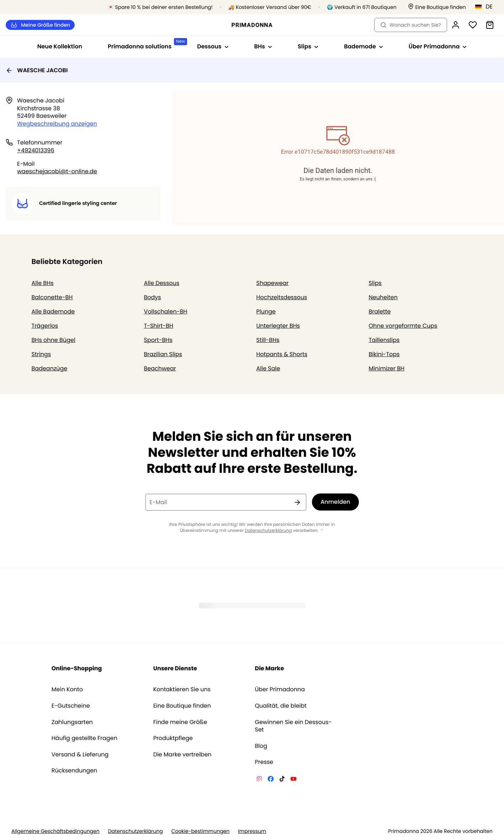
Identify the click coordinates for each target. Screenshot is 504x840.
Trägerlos (45, 326)
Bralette (380, 311)
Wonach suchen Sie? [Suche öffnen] (411, 25)
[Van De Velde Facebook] (271, 780)
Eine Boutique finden (182, 706)
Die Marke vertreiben (182, 755)
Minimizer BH (387, 368)
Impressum (252, 831)
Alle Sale (268, 368)
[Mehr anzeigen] (322, 530)
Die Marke (270, 668)
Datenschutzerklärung (268, 531)
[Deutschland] (486, 7)
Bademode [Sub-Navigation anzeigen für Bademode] (364, 46)
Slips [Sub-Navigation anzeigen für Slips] (308, 46)
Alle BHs (43, 283)
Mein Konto (67, 690)
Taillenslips (384, 340)
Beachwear (160, 368)
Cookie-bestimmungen (201, 831)
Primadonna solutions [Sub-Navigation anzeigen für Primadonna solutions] (146, 44)
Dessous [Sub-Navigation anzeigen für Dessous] (213, 46)
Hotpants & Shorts (282, 354)
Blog (261, 746)
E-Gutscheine (71, 706)
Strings (41, 354)
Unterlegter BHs (278, 326)
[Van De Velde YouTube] (293, 780)
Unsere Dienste (175, 668)
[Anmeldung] (456, 25)
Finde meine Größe (180, 722)
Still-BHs (268, 340)
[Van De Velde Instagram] (259, 780)
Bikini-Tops (384, 354)
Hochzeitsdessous (282, 297)
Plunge (266, 311)
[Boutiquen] (437, 7)
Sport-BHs (158, 340)
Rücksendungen (75, 771)
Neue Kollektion (60, 46)
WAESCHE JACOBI (37, 70)
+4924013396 (36, 150)
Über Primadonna (280, 690)
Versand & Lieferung (80, 755)
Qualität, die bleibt (281, 706)
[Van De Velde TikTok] (282, 780)
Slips (375, 283)
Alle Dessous (162, 283)
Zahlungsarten (72, 722)
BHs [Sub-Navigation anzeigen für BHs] (263, 46)
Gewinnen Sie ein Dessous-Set (293, 726)
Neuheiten (383, 297)
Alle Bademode (53, 311)
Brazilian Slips (163, 354)
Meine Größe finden (40, 25)
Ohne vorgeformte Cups (403, 326)
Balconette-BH (52, 297)
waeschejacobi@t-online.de (57, 171)
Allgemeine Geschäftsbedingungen (55, 831)
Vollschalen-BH (166, 311)
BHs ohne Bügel (54, 340)
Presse (264, 762)
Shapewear (273, 283)
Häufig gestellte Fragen (84, 738)
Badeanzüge (50, 368)
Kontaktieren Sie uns (182, 690)
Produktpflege (173, 738)
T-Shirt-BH (159, 326)
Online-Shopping (77, 668)
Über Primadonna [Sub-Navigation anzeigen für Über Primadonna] (438, 46)
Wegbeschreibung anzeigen (57, 124)
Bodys (153, 297)
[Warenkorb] (490, 25)
